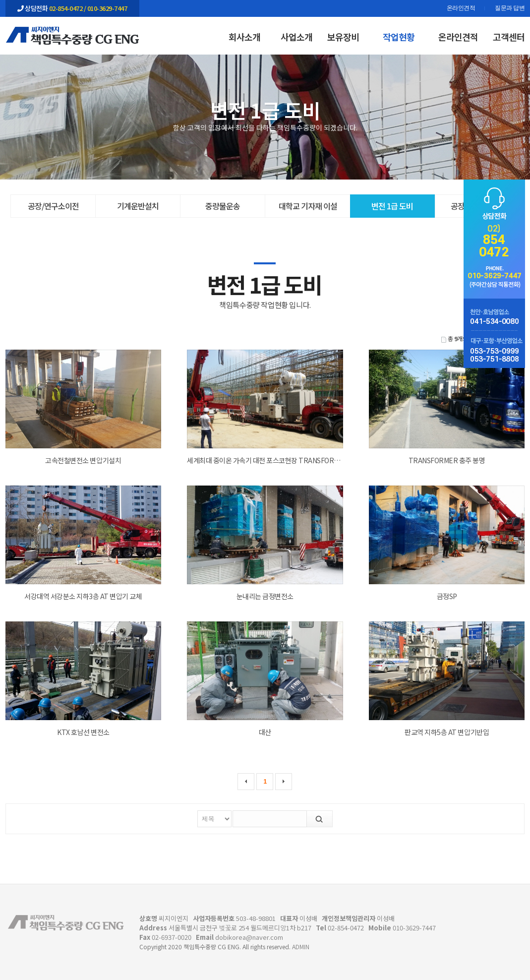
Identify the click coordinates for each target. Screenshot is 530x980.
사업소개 (296, 37)
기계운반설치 (138, 206)
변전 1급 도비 (392, 206)
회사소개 (244, 37)
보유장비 (343, 37)
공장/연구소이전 (53, 206)
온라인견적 (461, 8)
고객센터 (509, 37)
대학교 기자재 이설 (308, 206)
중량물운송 (223, 206)
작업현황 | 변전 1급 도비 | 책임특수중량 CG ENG (73, 35)
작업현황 (399, 37)
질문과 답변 (510, 8)
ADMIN (301, 947)
